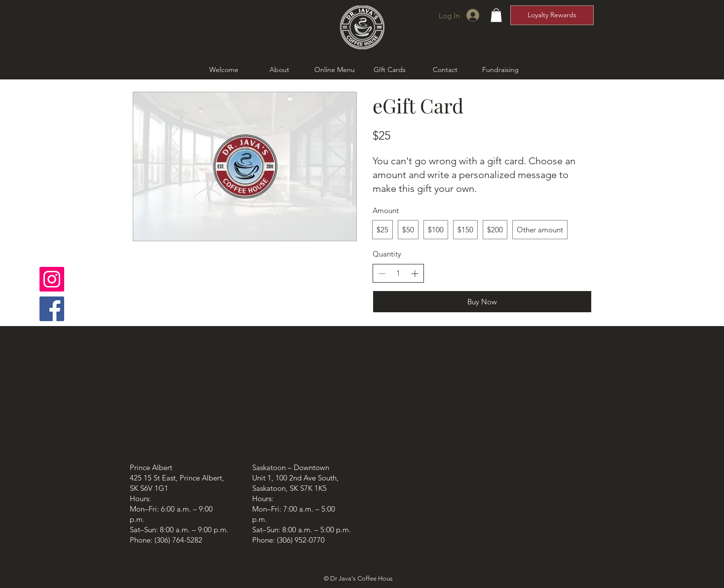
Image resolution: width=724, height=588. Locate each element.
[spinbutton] (398, 273)
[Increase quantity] (415, 274)
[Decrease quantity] (382, 274)
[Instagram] (52, 279)
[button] (496, 15)
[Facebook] (52, 309)
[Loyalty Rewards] (552, 15)
